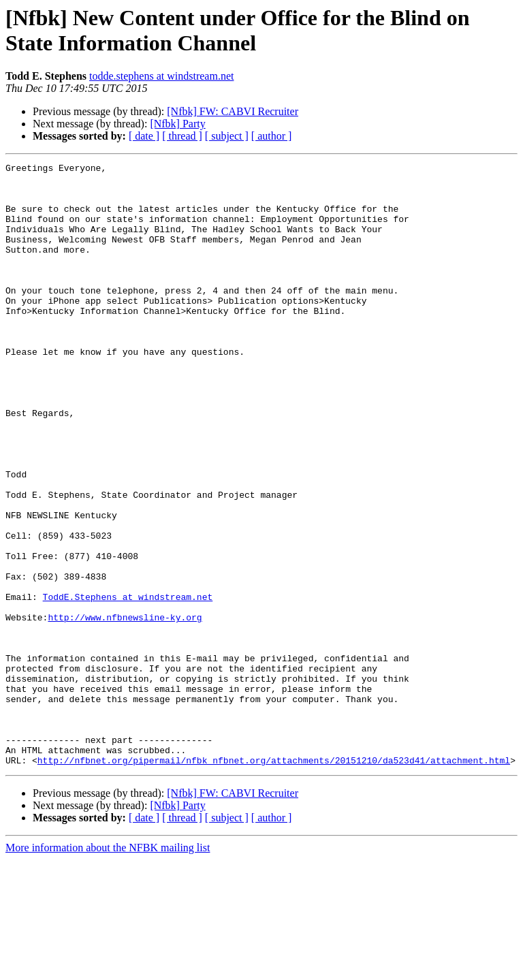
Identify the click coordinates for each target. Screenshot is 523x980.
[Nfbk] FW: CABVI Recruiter (233, 111)
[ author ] (272, 136)
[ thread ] (182, 136)
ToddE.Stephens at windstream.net (128, 684)
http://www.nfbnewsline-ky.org (125, 709)
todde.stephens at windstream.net (161, 76)
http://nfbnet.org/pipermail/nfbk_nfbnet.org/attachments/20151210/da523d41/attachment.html (274, 881)
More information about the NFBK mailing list (108, 968)
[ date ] (144, 136)
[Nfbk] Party (177, 124)
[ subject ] (227, 136)
